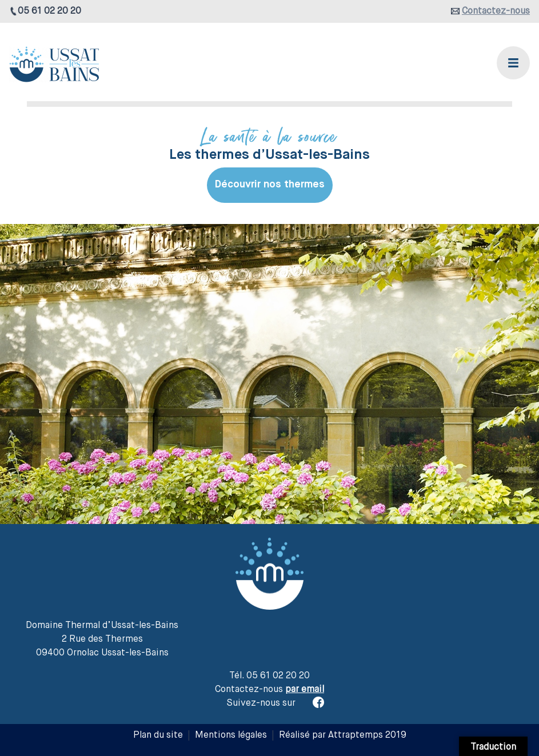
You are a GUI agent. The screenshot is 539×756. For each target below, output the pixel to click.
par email (305, 690)
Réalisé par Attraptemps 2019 (343, 735)
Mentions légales (231, 735)
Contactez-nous (496, 11)
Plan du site (158, 735)
